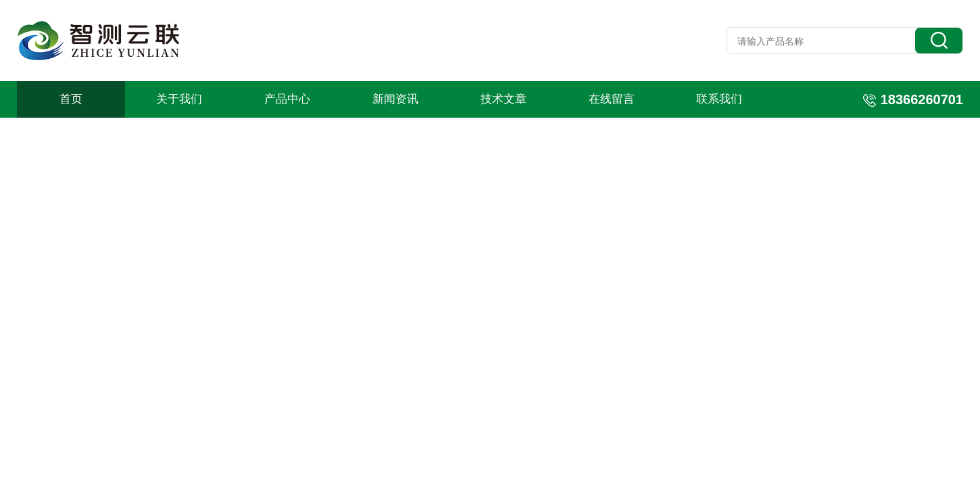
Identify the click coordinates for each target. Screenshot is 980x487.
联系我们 (719, 99)
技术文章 (504, 99)
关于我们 (179, 99)
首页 (71, 99)
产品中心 (287, 99)
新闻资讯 (395, 99)
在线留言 (612, 99)
